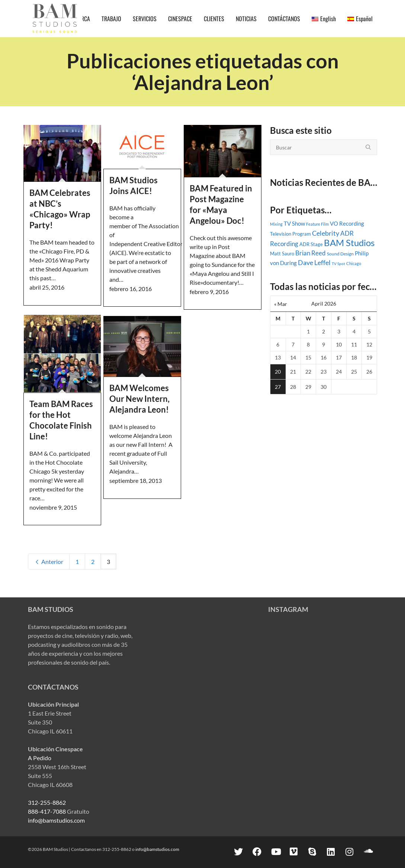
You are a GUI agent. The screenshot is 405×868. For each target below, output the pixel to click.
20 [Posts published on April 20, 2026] (278, 372)
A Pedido (40, 758)
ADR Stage (311, 244)
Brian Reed (311, 253)
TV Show (294, 223)
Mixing (276, 224)
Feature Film (317, 224)
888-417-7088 (47, 811)
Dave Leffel (314, 263)
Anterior (49, 562)
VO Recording (347, 223)
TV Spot (338, 264)
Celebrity (326, 233)
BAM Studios (349, 243)
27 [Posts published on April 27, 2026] (278, 387)
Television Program (290, 234)
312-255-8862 (47, 802)
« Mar (281, 304)
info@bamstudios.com (56, 820)
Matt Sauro (282, 254)
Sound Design (340, 254)
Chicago (354, 263)
